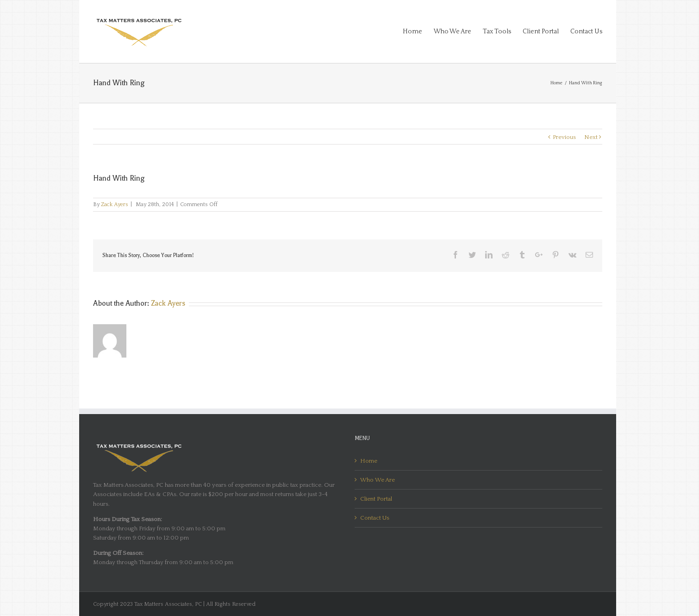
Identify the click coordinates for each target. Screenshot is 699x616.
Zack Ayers (115, 204)
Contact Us (375, 518)
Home (369, 461)
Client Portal (376, 499)
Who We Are (378, 480)
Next (591, 137)
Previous (564, 137)
